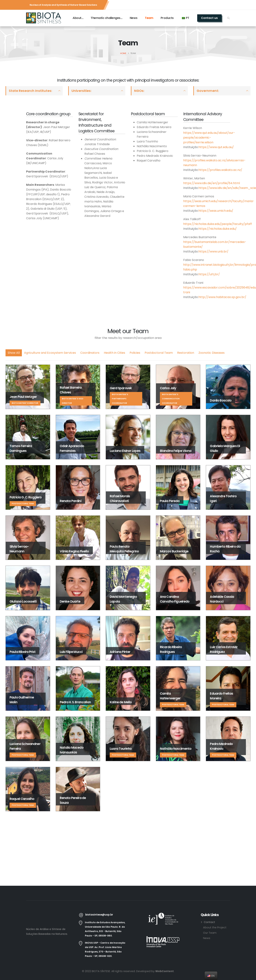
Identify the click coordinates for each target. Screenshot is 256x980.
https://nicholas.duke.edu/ (218, 229)
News (134, 18)
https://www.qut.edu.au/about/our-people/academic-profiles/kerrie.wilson (209, 138)
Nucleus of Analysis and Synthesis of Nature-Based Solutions (63, 5)
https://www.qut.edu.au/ (216, 147)
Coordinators (90, 353)
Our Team (210, 933)
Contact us (209, 18)
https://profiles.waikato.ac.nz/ (220, 170)
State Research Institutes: (30, 91)
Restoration (186, 353)
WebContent (164, 971)
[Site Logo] (44, 18)
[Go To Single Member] (28, 387)
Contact (209, 922)
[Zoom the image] (163, 915)
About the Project (215, 927)
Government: (208, 91)
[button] (229, 18)
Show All (14, 353)
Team (149, 18)
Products (167, 18)
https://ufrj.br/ (209, 274)
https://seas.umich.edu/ (216, 211)
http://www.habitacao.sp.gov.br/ (222, 297)
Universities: (81, 91)
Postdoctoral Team (159, 353)
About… (78, 18)
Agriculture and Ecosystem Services (50, 353)
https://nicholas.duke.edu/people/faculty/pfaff (218, 224)
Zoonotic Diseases (212, 353)
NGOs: (139, 91)
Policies (135, 353)
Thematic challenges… (106, 18)
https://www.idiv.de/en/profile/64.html (212, 183)
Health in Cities (114, 353)
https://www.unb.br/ (213, 251)
